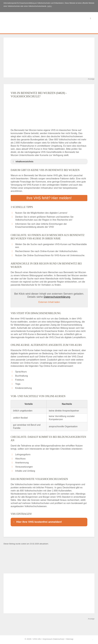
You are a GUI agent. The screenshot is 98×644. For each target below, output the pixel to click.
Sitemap (70, 639)
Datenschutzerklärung (57, 297)
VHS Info (37, 639)
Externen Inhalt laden (49, 302)
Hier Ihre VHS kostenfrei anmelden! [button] (37, 522)
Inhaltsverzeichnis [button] (23, 162)
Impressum (48, 639)
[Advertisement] (49, 57)
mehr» (50, 6)
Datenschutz (59, 639)
